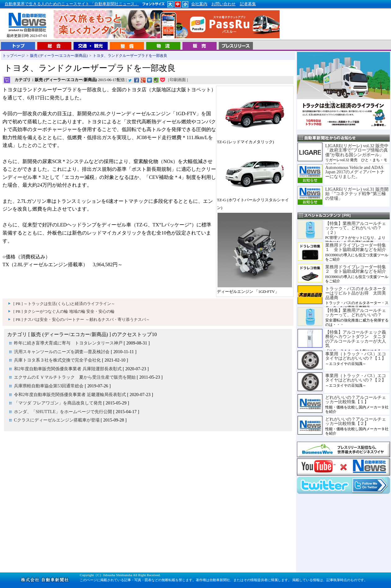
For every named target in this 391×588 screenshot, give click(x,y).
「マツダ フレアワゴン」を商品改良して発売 (58, 403)
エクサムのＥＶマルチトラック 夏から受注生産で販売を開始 (75, 377)
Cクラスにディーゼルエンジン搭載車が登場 (57, 420)
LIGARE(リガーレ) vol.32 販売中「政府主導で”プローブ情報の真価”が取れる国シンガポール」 (357, 150)
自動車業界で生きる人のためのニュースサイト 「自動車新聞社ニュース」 (72, 4)
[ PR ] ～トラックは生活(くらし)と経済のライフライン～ (64, 304)
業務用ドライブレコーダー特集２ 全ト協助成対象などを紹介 (356, 269)
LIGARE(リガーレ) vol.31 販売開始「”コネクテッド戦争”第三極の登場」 (357, 194)
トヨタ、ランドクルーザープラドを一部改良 (130, 56)
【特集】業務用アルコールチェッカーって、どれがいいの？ (356, 312)
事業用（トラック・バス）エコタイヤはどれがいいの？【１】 (356, 356)
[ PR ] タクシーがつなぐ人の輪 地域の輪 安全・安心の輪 (64, 312)
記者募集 (248, 4)
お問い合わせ (223, 4)
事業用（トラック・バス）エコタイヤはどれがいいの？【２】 (356, 378)
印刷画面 (178, 80)
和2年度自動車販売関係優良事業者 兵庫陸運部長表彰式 (68, 369)
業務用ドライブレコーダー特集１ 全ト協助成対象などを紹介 (356, 247)
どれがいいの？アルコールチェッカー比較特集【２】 (356, 421)
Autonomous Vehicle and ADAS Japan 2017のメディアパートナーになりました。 (355, 172)
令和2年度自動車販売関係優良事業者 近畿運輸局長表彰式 (70, 394)
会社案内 (199, 4)
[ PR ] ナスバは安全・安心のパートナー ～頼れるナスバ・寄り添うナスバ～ (82, 320)
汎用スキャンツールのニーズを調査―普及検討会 (62, 352)
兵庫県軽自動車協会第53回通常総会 (49, 386)
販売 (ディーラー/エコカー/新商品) (59, 56)
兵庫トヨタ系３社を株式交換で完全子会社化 (57, 360)
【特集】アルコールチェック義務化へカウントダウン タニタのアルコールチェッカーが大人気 (356, 339)
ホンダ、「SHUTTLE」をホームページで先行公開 (63, 412)
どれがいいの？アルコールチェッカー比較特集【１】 (356, 399)
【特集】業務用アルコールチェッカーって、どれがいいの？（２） (356, 228)
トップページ (14, 56)
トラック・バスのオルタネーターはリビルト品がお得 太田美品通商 (356, 293)
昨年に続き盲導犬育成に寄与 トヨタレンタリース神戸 (68, 343)
